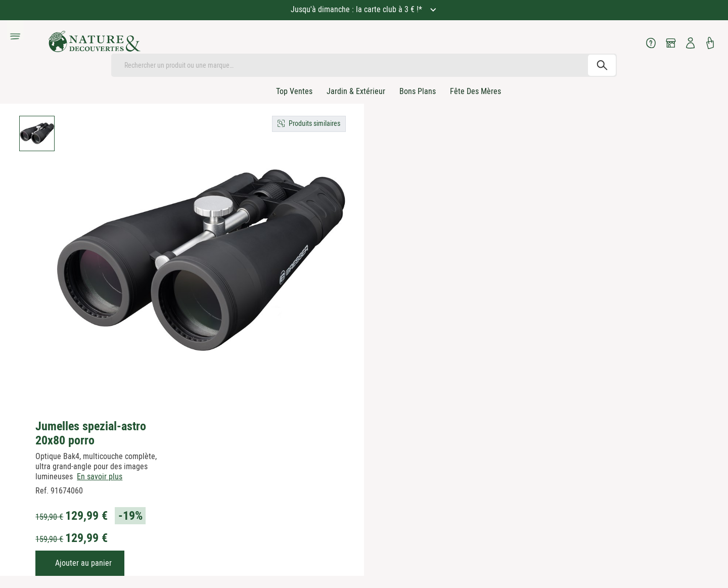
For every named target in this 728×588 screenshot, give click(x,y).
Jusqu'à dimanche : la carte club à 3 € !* (357, 9)
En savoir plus (100, 477)
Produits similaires (314, 123)
